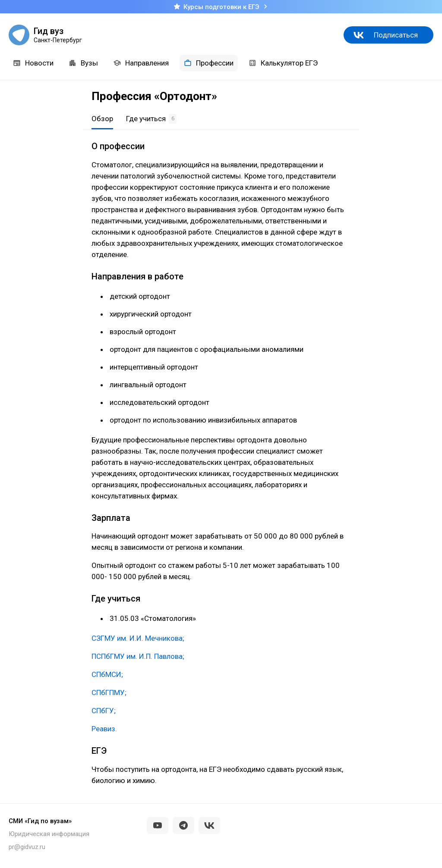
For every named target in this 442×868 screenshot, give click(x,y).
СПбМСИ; (107, 674)
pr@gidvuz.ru (27, 847)
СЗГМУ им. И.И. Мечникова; (138, 638)
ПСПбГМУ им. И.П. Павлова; (138, 656)
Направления (141, 63)
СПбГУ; (104, 711)
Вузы (83, 63)
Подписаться (396, 35)
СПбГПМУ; (109, 693)
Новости (33, 63)
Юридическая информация (49, 834)
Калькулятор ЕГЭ (283, 63)
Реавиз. (104, 729)
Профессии (209, 63)
